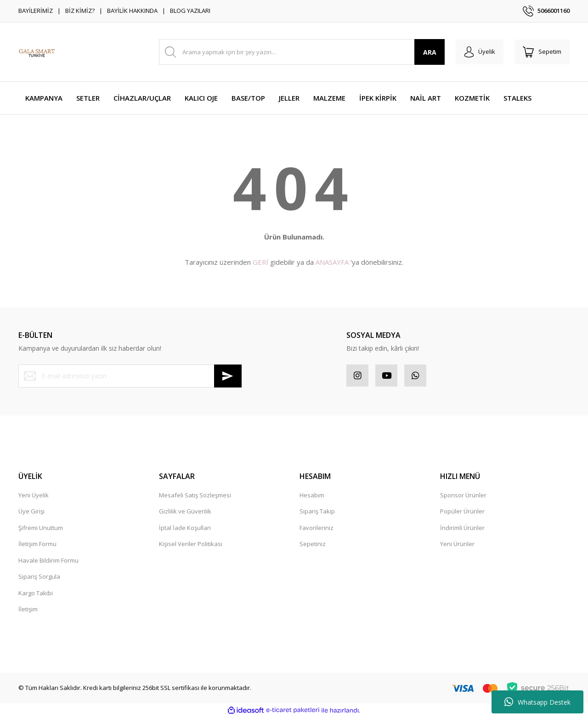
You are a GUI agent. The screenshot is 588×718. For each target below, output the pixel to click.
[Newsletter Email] (130, 376)
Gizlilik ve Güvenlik (185, 512)
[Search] (300, 52)
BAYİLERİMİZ (36, 11)
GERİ (260, 262)
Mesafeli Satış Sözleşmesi (195, 496)
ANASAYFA (332, 262)
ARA (427, 52)
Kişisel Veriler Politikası (191, 545)
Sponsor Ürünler (463, 496)
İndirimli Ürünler (462, 529)
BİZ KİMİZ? (80, 11)
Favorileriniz (317, 529)
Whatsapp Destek (537, 702)
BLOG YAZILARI (190, 11)
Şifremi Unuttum (41, 529)
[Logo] (37, 52)
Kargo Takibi (36, 594)
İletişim (28, 610)
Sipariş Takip (317, 512)
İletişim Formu (37, 545)
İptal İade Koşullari (185, 529)
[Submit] (228, 376)
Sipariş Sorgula (39, 577)
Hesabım (312, 496)
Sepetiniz (313, 545)
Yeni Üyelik (34, 496)
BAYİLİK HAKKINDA (132, 11)
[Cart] (541, 52)
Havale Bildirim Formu (48, 561)
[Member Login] (477, 52)
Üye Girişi (31, 512)
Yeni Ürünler (457, 545)
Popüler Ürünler (462, 512)
